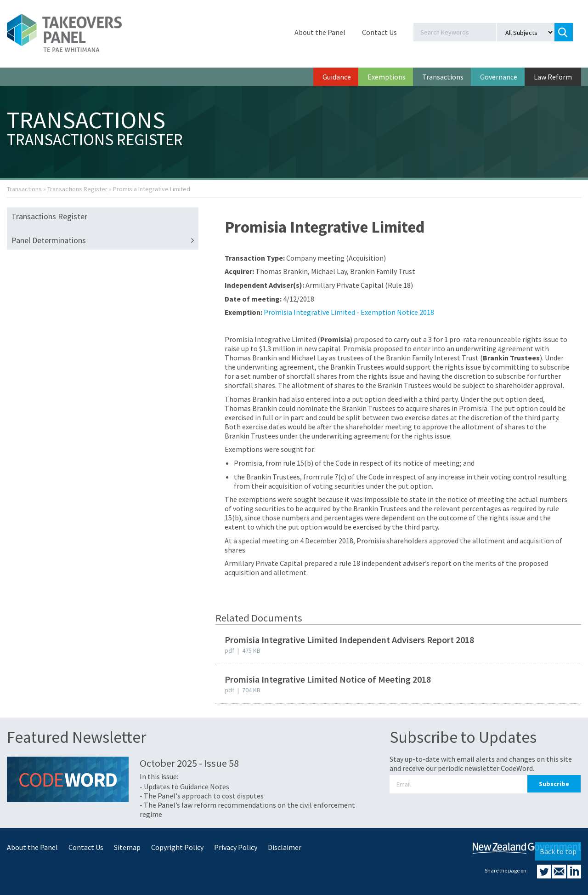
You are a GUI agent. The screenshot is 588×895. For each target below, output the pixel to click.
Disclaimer (285, 847)
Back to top (558, 851)
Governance (499, 77)
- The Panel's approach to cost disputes (202, 796)
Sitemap (127, 847)
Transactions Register (77, 189)
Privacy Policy (236, 847)
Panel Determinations (105, 240)
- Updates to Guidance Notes (184, 787)
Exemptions (387, 77)
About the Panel (320, 32)
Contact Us (379, 32)
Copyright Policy (177, 847)
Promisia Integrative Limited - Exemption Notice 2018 (349, 312)
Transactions (443, 77)
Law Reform (553, 77)
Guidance (337, 77)
